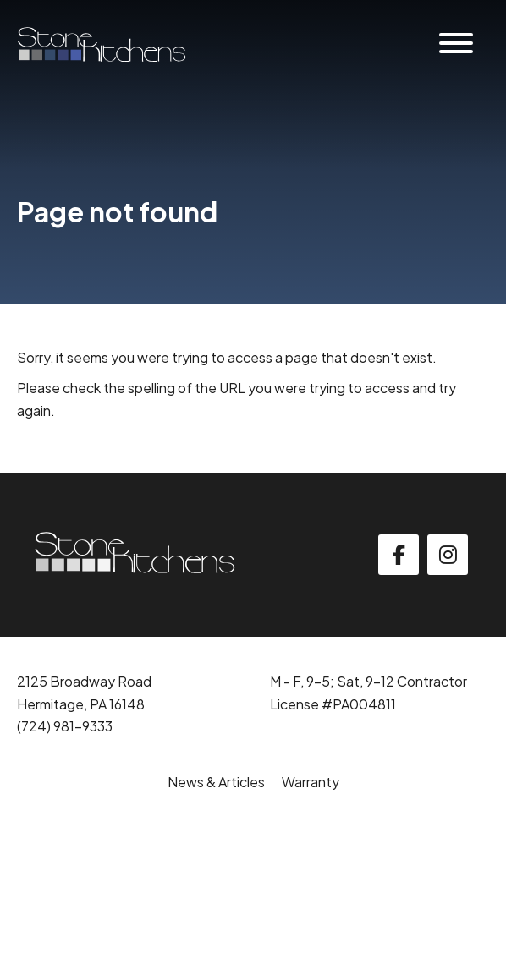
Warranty (311, 782)
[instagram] (448, 555)
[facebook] (399, 555)
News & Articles (216, 782)
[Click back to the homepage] (102, 44)
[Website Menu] (456, 44)
